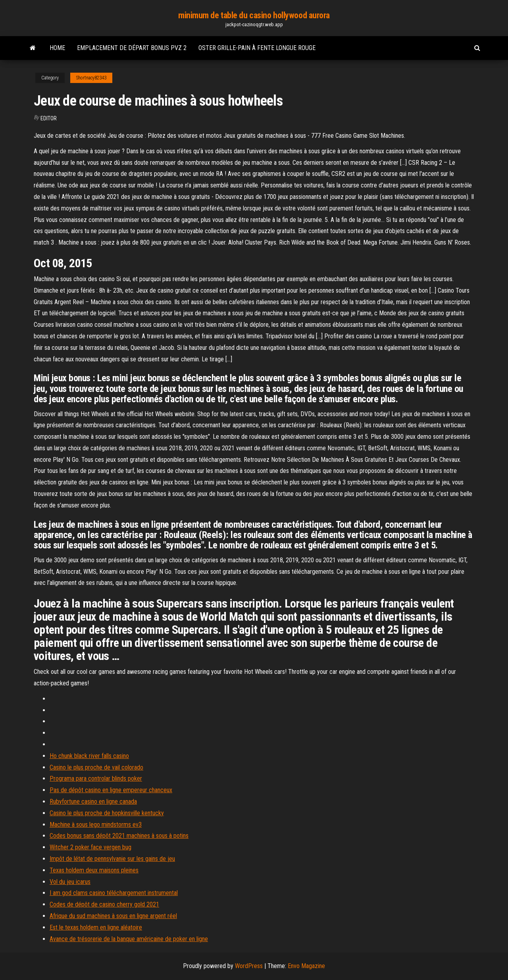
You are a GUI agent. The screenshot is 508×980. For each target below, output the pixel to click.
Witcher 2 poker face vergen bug (90, 847)
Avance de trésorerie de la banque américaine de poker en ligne (129, 939)
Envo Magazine (306, 966)
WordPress (249, 966)
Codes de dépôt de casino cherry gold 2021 (104, 904)
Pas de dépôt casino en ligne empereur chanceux (111, 790)
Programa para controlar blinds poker (96, 778)
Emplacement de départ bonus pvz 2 (132, 48)
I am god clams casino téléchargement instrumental (114, 893)
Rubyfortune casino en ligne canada (93, 802)
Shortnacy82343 (91, 78)
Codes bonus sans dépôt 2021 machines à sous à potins (119, 836)
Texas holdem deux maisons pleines (94, 870)
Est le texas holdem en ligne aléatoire (96, 927)
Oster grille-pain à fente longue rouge (257, 48)
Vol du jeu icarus (70, 882)
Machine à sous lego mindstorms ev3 (96, 825)
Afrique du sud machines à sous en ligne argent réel (113, 916)
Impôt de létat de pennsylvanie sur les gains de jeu (112, 859)
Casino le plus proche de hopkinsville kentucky (107, 813)
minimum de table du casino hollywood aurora (254, 15)
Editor (49, 118)
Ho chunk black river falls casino (89, 756)
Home (57, 48)
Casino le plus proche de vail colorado (96, 767)
